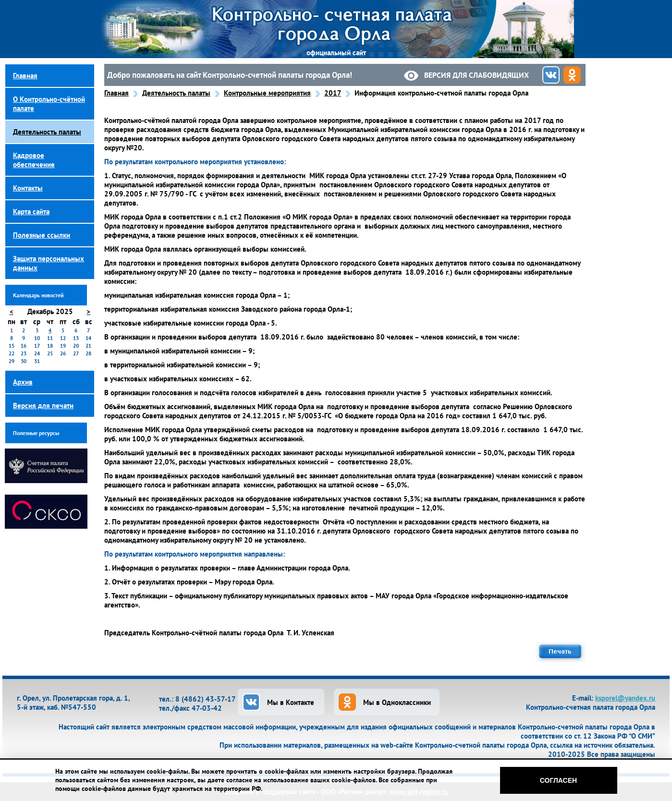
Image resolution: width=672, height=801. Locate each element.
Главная (116, 93)
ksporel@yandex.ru (625, 698)
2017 (333, 93)
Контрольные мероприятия (267, 93)
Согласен (558, 780)
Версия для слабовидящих (477, 75)
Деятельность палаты (176, 93)
